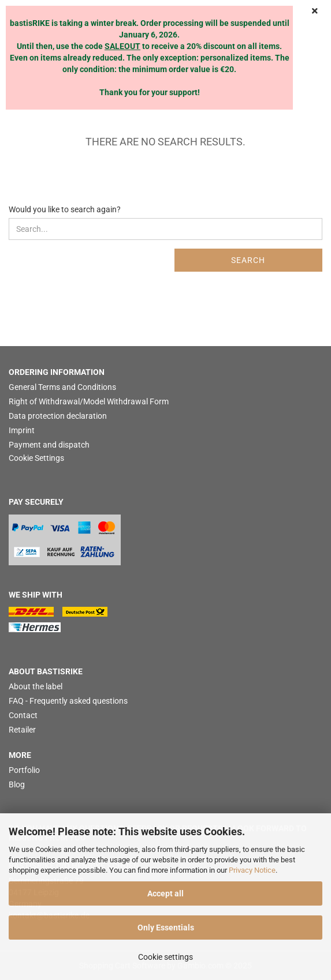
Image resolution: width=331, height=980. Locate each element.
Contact (23, 715)
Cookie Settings (36, 458)
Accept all (165, 893)
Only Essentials (166, 928)
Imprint (22, 430)
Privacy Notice (252, 870)
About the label (36, 686)
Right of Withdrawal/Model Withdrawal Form (89, 401)
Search (248, 260)
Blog (17, 784)
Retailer (22, 730)
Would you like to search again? (65, 209)
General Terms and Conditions (62, 387)
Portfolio (24, 770)
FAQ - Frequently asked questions (68, 701)
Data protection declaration (58, 416)
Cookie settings (165, 957)
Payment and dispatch (49, 445)
